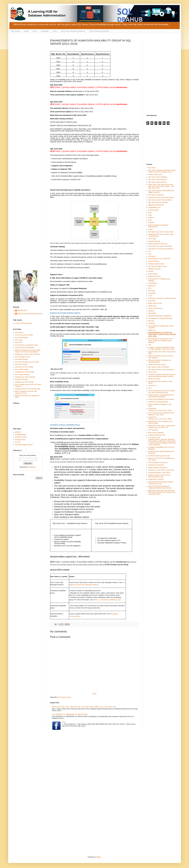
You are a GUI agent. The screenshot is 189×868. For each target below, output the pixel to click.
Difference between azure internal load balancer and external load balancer (28, 351)
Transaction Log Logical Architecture (160, 246)
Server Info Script (154, 379)
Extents (151, 218)
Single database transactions (158, 468)
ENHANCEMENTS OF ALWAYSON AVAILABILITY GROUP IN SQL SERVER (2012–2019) (162, 335)
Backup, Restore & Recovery (158, 244)
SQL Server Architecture (156, 195)
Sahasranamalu (20, 440)
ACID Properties (154, 210)
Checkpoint (152, 256)
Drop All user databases (156, 433)
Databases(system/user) (156, 264)
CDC (150, 388)
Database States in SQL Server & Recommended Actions (159, 476)
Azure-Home (19, 332)
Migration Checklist (154, 269)
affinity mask (152, 306)
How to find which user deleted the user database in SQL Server (161, 414)
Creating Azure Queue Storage (25, 377)
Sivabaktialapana (21, 435)
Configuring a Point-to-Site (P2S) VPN (27, 354)
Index (64, 722)
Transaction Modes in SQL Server (159, 473)
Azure (35, 31)
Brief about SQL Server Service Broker (161, 232)
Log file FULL (153, 386)
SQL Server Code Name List (158, 179)
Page (150, 215)
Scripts (151, 229)
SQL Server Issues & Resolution (159, 367)
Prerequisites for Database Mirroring (160, 318)
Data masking (153, 274)
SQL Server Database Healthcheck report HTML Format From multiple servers (162, 171)
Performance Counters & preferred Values (162, 298)
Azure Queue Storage (22, 375)
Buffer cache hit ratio (155, 303)
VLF (150, 251)
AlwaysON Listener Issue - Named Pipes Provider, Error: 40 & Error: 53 (162, 427)
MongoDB (45, 31)
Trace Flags (152, 239)
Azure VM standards (22, 338)
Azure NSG (19, 342)
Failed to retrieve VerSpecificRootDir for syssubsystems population (161, 396)
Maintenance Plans (155, 276)
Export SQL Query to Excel (157, 365)
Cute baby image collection (24, 445)
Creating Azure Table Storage (25, 372)
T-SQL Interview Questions (99, 31)
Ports (150, 213)
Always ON (152, 330)
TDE (150, 345)
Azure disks (19, 340)
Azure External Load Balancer (25, 348)
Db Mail (151, 271)
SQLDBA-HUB (22, 310)
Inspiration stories (21, 437)
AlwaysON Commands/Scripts (158, 402)
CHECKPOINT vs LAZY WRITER (159, 259)
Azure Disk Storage (21, 379)
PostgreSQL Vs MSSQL (156, 479)
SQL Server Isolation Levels (157, 266)
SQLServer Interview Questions (73, 31)
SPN (150, 288)
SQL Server (16, 31)
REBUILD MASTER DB (156, 205)
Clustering (152, 323)
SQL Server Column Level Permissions (161, 370)
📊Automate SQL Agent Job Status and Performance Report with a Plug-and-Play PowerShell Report (162, 492)
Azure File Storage (21, 364)
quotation (18, 432)
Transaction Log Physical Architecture (161, 249)
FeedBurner (32, 467)
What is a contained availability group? (107, 600)
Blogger (98, 857)
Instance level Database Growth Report (161, 399)
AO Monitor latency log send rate (159, 456)
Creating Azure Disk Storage (24, 382)
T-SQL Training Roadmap (23, 323)
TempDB (151, 223)
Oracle (26, 31)
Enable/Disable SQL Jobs (157, 435)
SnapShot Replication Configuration (160, 316)
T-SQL (55, 31)
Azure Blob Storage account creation (27, 362)
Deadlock (151, 311)
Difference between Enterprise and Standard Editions (160, 361)
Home (94, 694)
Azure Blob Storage (21, 359)
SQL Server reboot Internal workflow (160, 200)
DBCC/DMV (152, 313)
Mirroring (151, 321)
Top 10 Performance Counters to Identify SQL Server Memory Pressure (162, 392)
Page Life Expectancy (155, 308)
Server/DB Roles (154, 261)
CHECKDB (152, 293)
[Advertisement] (28, 74)
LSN (150, 254)
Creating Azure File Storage (24, 367)
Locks (150, 296)
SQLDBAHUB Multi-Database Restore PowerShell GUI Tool (161, 483)
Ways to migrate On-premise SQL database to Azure (26, 392)
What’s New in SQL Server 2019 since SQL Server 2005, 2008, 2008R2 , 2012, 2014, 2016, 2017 (84, 707)
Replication (152, 286)
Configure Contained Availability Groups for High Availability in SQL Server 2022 (161, 348)
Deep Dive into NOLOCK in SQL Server (161, 470)
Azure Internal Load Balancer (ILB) (26, 345)
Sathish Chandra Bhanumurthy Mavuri (30, 314)
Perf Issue (152, 291)
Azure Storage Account (23, 357)
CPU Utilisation (153, 430)
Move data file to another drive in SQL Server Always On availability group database (161, 341)
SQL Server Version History (157, 182)
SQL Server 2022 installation (158, 177)
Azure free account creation (24, 335)
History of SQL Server (155, 175)
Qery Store (152, 301)
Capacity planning (154, 241)
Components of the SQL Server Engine (161, 197)
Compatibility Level (154, 207)
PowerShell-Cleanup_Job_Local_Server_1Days (160, 409)
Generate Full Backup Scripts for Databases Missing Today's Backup (160, 487)
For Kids (18, 442)
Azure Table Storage (22, 369)
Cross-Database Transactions (158, 463)
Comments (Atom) (65, 697)
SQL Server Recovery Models (158, 202)
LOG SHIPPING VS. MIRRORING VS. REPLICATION (70, 714)
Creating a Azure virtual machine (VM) (27, 389)
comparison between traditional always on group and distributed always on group (162, 375)
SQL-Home (152, 168)
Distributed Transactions (156, 465)
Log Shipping (153, 283)
